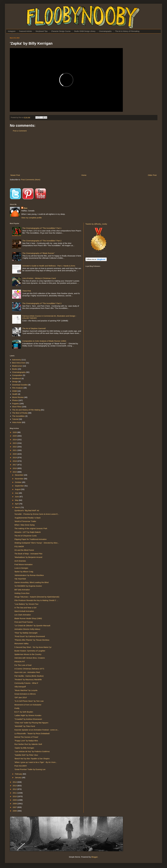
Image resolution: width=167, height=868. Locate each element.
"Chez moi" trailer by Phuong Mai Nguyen (31, 723)
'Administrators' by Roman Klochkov (29, 575)
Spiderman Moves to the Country (28, 654)
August (18, 489)
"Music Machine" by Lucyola (26, 690)
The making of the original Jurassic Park (31, 528)
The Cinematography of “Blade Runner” (38, 253)
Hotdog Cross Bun (22, 593)
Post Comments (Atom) (31, 180)
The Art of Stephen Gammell (34, 328)
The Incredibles (18, 416)
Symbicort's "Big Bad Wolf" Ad (27, 510)
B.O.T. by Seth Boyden (24, 712)
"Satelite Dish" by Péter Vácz (26, 755)
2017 (15, 465)
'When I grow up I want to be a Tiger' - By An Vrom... (36, 762)
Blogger (94, 857)
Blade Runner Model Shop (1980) (28, 618)
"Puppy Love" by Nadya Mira (26, 741)
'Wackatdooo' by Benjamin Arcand (28, 557)
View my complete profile (31, 218)
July (17, 493)
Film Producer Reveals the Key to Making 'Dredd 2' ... (36, 600)
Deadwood (17, 378)
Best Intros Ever (19, 363)
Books (15, 369)
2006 (15, 811)
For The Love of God (23, 665)
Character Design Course (61, 31)
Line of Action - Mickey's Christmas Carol (39, 278)
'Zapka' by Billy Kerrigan (24, 748)
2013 (15, 786)
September (20, 486)
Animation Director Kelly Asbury (27, 629)
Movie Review (18, 397)
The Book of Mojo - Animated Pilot (28, 554)
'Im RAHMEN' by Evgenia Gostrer (28, 586)
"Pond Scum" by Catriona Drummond (30, 636)
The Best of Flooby (20, 413)
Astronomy (17, 360)
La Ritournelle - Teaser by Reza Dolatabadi (32, 733)
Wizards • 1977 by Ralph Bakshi (28, 532)
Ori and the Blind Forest (24, 550)
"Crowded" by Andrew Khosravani (28, 719)
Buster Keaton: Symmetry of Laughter (30, 651)
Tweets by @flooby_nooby (96, 224)
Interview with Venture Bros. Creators (30, 658)
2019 (15, 457)
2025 (15, 436)
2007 (15, 807)
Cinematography (105, 31)
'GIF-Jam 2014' (21, 697)
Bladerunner (17, 366)
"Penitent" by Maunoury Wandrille (28, 679)
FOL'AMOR (19, 546)
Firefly (17, 708)
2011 (15, 793)
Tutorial (15, 419)
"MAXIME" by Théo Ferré (25, 726)
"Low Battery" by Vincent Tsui (26, 604)
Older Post (152, 175)
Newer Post (15, 175)
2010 (15, 796)
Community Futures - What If (26, 683)
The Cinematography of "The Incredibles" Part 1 (42, 228)
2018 (15, 461)
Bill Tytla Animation (22, 590)
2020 (15, 454)
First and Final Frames (24, 622)
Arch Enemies (20, 561)
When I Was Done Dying (25, 525)
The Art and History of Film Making (26, 410)
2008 (15, 804)
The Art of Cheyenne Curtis (26, 536)
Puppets (16, 404)
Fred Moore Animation (24, 564)
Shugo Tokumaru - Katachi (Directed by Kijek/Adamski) (37, 597)
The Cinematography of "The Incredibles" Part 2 (42, 241)
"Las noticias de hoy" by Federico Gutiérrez (32, 751)
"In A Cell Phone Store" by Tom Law (29, 701)
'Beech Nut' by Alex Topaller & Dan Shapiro (32, 759)
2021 (15, 450)
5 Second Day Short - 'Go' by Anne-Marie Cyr (33, 647)
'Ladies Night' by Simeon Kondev (28, 715)
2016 (15, 468)
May (17, 500)
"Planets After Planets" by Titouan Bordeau (32, 640)
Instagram (12, 31)
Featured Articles (25, 31)
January (18, 777)
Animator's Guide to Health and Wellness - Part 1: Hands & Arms (49, 266)
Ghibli (14, 391)
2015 (15, 472)
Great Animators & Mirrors (25, 694)
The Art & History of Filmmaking (127, 31)
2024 (15, 440)
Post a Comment (20, 131)
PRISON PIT (20, 662)
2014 (15, 782)
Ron (25, 208)
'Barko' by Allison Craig (24, 572)
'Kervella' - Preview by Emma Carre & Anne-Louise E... (37, 514)
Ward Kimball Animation (24, 611)
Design (15, 382)
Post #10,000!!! (21, 766)
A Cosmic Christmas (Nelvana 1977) (29, 669)
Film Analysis (18, 388)
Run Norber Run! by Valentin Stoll (28, 744)
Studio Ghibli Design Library (85, 31)
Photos (15, 400)
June (17, 497)
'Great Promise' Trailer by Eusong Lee (30, 769)
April (17, 504)
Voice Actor (17, 422)
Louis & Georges (21, 568)
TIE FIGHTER (20, 579)
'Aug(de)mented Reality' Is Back (28, 518)
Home (84, 175)
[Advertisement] (83, 153)
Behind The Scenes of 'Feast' (26, 737)
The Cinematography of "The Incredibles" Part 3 (42, 303)
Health (15, 394)
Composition (17, 375)
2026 (15, 432)
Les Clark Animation (23, 615)
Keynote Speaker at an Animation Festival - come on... (37, 730)
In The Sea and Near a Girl (25, 608)
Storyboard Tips (42, 31)
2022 (15, 447)
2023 (15, 443)
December (19, 475)
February (19, 774)
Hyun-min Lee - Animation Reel (27, 672)
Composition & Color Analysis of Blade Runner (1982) (44, 341)
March (18, 507)
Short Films (17, 407)
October (18, 482)
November (19, 479)
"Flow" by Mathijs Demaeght (26, 633)
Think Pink (27, 291)
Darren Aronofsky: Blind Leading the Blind (32, 582)
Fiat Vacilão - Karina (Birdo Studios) (29, 676)
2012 (15, 789)
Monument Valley (22, 643)
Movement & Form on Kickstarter (28, 705)
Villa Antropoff (20, 687)
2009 (15, 800)
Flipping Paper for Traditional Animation (31, 539)
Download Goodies (20, 385)
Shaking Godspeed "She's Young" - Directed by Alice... (37, 543)
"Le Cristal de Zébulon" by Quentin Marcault (32, 626)
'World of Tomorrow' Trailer (25, 521)
